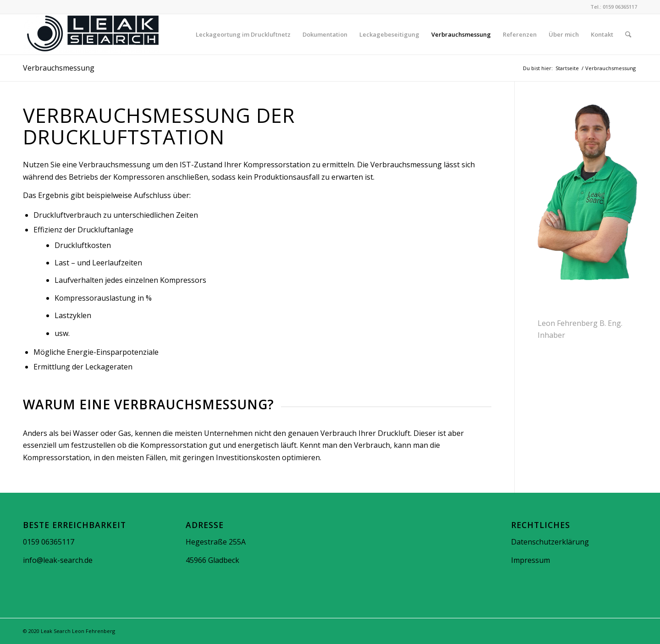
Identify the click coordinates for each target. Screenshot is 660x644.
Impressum (531, 560)
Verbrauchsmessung (59, 68)
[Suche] (628, 34)
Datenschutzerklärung (550, 542)
